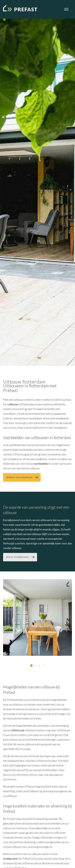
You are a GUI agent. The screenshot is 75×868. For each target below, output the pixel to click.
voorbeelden (41, 464)
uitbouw (13, 404)
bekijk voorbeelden (18, 557)
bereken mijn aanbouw (19, 477)
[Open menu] (66, 9)
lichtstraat (18, 730)
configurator (11, 859)
